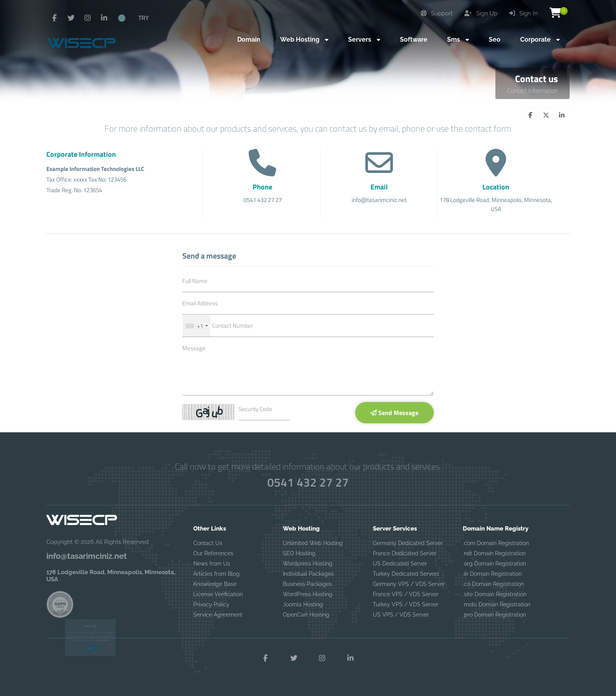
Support (437, 13)
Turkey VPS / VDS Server (406, 604)
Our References (213, 553)
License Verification (218, 594)
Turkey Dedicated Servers (406, 574)
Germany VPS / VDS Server (409, 584)
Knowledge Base (215, 584)
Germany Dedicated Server (408, 543)
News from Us (212, 564)
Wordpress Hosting (308, 564)
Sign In (523, 13)
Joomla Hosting (303, 604)
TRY (144, 18)
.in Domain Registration (492, 574)
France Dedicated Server (405, 553)
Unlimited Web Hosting (313, 543)
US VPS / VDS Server (401, 615)
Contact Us (208, 543)
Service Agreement (218, 615)
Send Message (394, 413)
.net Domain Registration (494, 553)
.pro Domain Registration (494, 615)
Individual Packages (308, 574)
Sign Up (481, 13)
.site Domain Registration (495, 594)
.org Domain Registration (494, 564)
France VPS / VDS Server (406, 594)
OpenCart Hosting (306, 615)
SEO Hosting (299, 553)
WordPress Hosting (308, 594)
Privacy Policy (211, 604)
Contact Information (533, 90)
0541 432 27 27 (308, 482)
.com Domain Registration (496, 543)
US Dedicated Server (400, 564)
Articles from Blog (216, 574)
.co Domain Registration (493, 584)
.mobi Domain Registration (497, 604)
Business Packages (307, 584)
